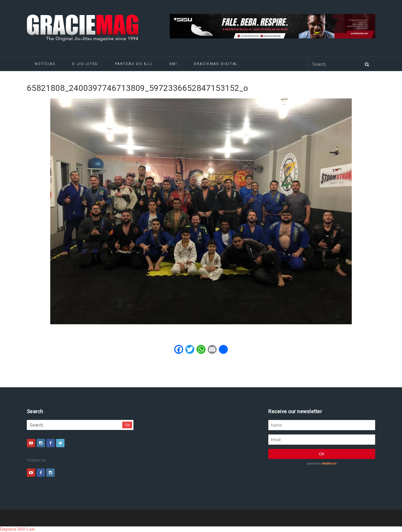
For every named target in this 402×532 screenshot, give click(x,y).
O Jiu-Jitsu (85, 64)
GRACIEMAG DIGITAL (216, 64)
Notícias (45, 64)
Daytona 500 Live (17, 529)
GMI (173, 64)
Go (127, 425)
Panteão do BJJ (134, 64)
